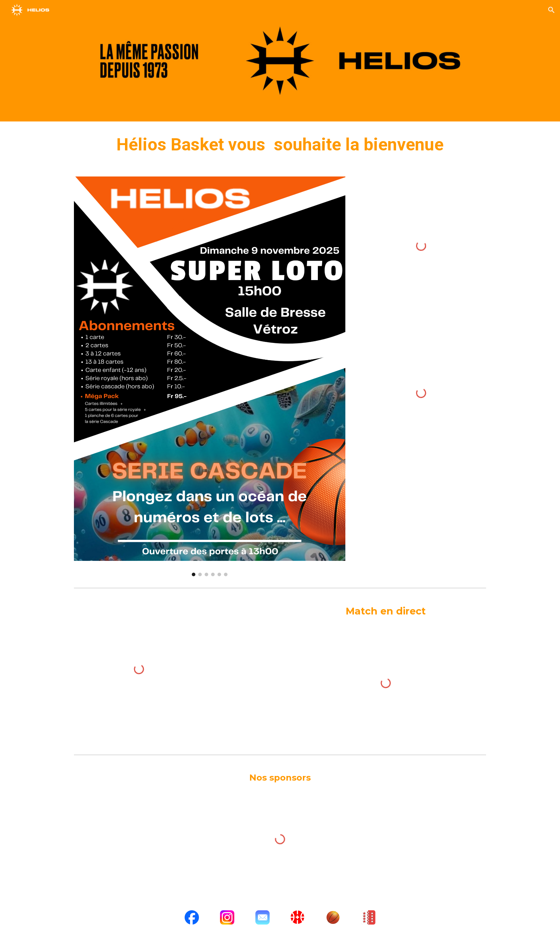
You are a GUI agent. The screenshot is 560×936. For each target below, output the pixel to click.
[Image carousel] (210, 376)
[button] (551, 10)
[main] (280, 145)
